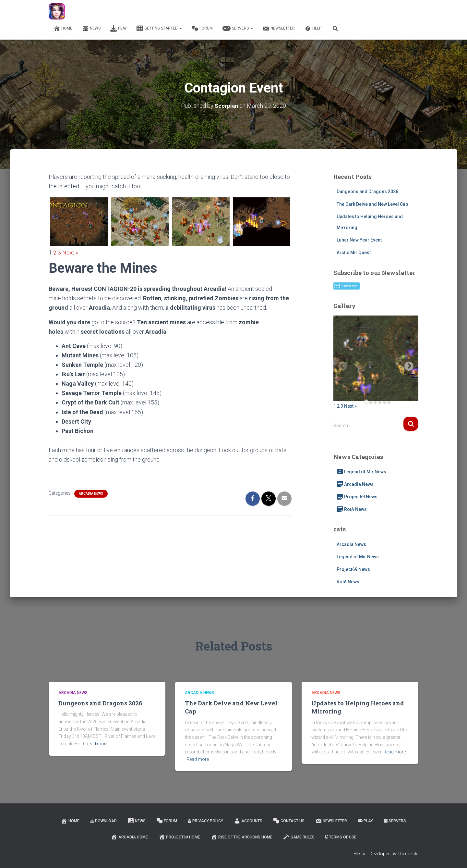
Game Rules (299, 837)
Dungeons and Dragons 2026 (367, 192)
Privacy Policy (205, 821)
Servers (238, 29)
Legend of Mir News (361, 472)
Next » (70, 252)
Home (63, 29)
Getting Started (159, 29)
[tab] (366, 401)
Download (103, 821)
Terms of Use (341, 837)
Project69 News (357, 497)
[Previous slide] (343, 366)
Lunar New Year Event (359, 240)
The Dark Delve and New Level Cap (372, 204)
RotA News (352, 509)
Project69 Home (179, 837)
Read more (97, 744)
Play (119, 29)
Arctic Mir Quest (354, 253)
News (91, 29)
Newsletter (279, 29)
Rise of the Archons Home (242, 837)
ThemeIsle (408, 854)
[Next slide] (409, 366)
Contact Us (289, 821)
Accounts (248, 821)
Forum (202, 29)
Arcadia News (91, 494)
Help (313, 29)
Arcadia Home (129, 837)
